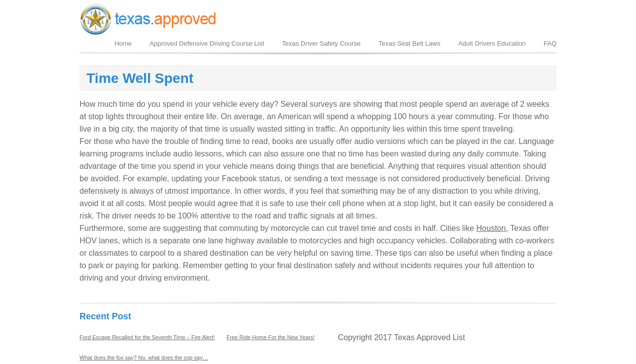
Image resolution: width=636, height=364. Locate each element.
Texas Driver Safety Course (321, 43)
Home (123, 43)
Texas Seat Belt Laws (409, 43)
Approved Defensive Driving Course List (207, 43)
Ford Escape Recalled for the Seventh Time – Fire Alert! (147, 337)
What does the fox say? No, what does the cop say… (144, 358)
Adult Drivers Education (492, 43)
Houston (491, 228)
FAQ (550, 43)
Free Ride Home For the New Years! (271, 337)
